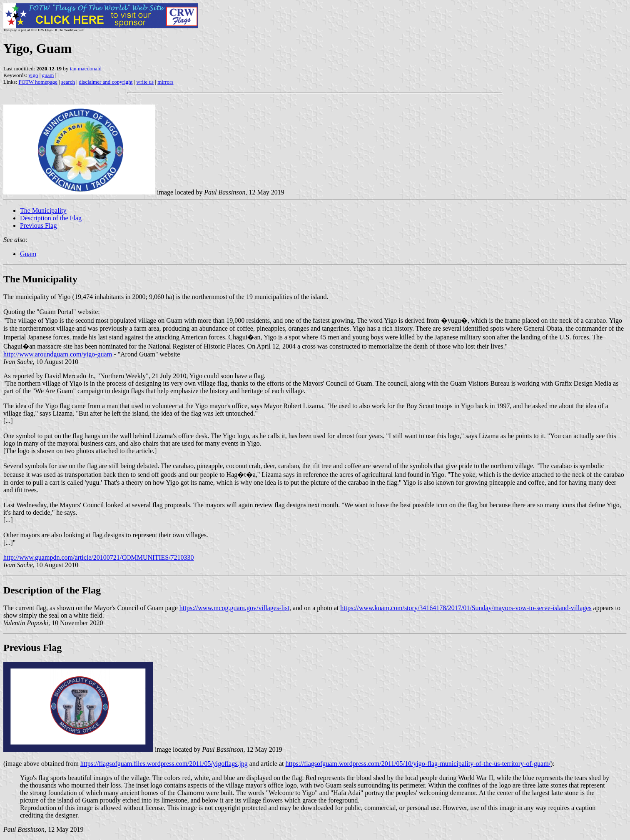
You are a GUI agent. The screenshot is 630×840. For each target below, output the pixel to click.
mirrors (165, 82)
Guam (28, 254)
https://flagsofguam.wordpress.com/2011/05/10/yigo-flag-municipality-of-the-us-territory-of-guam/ (418, 764)
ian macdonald (86, 69)
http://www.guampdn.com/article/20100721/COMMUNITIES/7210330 (99, 557)
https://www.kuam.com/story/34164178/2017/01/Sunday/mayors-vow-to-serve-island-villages (466, 608)
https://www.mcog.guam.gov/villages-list (234, 608)
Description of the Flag (51, 218)
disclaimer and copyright (106, 82)
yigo (33, 75)
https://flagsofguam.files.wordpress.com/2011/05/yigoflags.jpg (164, 764)
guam (48, 75)
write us (145, 82)
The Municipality (43, 211)
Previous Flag (38, 226)
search (68, 82)
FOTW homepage (38, 82)
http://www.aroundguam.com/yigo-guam (58, 354)
